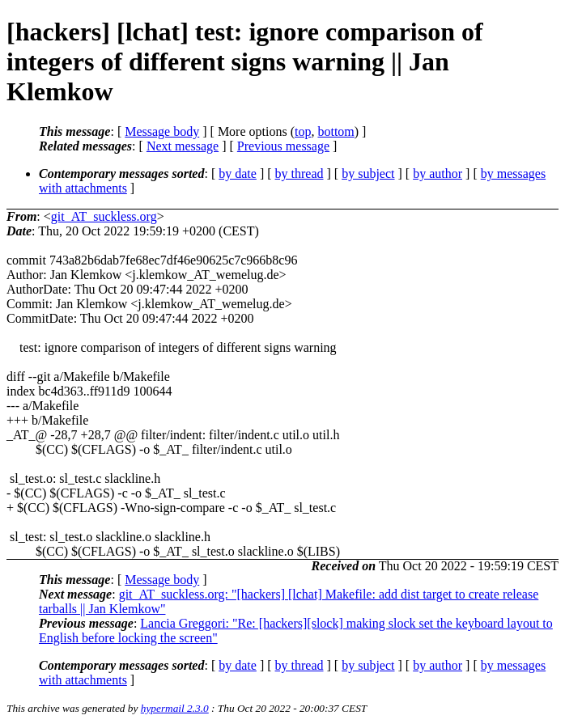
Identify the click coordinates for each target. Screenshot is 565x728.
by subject (368, 174)
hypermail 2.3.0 (175, 708)
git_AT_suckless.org (104, 216)
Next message (183, 146)
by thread (299, 174)
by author (438, 174)
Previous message (283, 146)
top (303, 131)
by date (238, 174)
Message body (162, 131)
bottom (336, 131)
